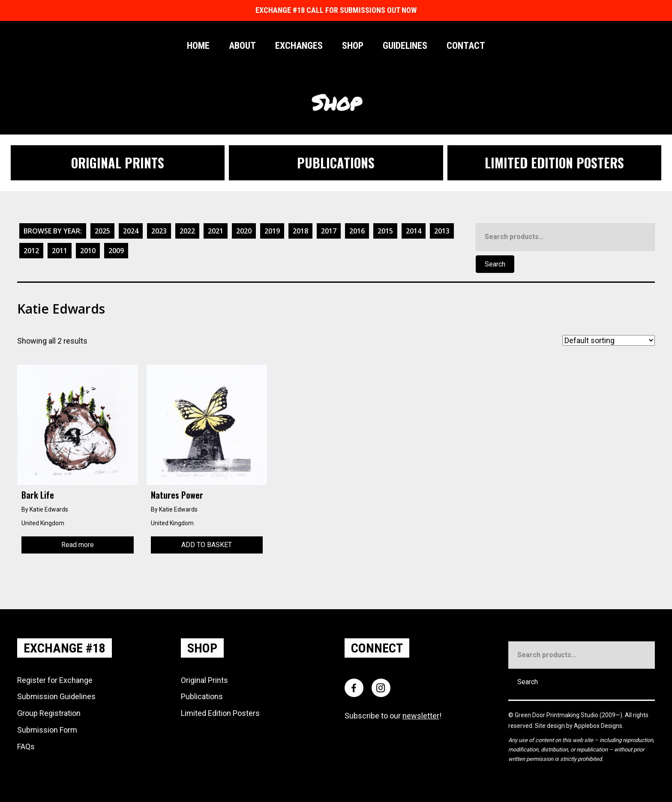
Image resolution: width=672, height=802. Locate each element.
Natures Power (177, 495)
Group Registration (49, 713)
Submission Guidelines (56, 696)
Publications (202, 696)
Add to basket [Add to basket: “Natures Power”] (207, 545)
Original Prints (204, 680)
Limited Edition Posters (220, 713)
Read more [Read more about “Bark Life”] (78, 545)
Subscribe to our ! (393, 716)
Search (495, 264)
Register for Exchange (55, 680)
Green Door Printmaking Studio (557, 715)
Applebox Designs (598, 726)
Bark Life (38, 495)
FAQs (26, 747)
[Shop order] (609, 340)
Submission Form (47, 730)
